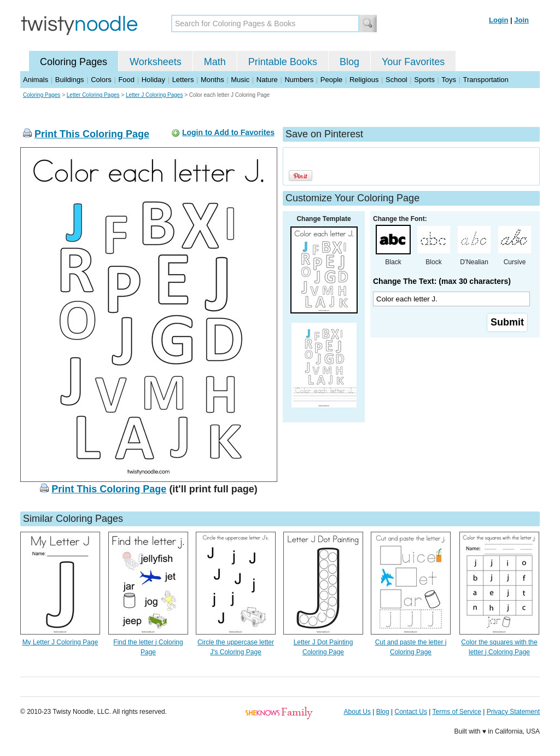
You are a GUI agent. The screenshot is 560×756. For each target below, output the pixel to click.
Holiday (153, 80)
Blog (349, 62)
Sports (424, 80)
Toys (449, 80)
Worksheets (156, 62)
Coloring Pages (74, 62)
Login (498, 20)
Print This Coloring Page (92, 134)
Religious (364, 80)
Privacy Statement (513, 712)
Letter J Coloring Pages (154, 95)
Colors (101, 80)
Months (212, 80)
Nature (267, 80)
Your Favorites (413, 62)
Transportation (485, 80)
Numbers (299, 80)
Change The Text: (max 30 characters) (442, 281)
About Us (357, 712)
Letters (183, 80)
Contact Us (411, 712)
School (396, 80)
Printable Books (283, 62)
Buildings (70, 80)
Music (240, 80)
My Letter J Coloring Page (60, 642)
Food (126, 80)
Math (215, 62)
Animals (36, 80)
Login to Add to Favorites (228, 132)
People (331, 80)
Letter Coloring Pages (93, 95)
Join (521, 20)
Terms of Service (456, 712)
